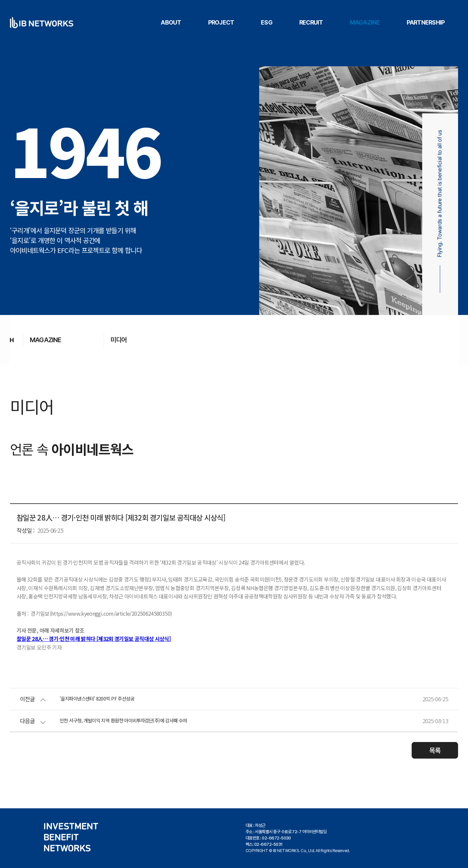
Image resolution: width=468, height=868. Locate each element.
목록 (435, 750)
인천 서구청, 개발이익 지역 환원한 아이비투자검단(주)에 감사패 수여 (138, 720)
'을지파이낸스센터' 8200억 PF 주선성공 (105, 698)
